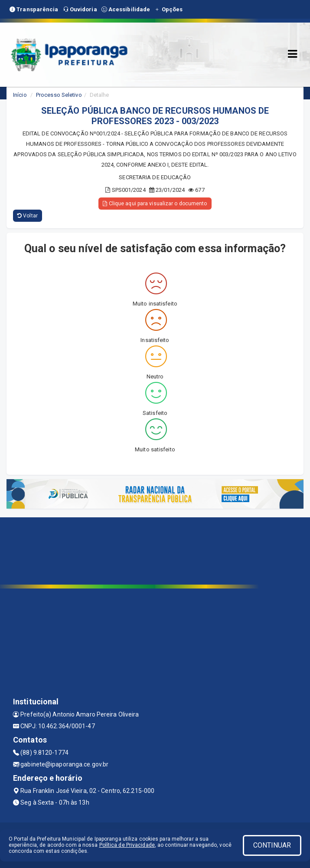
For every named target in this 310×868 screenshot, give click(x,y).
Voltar (28, 216)
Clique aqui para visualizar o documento (155, 204)
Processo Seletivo (59, 95)
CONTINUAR (272, 845)
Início (20, 95)
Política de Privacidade (127, 845)
